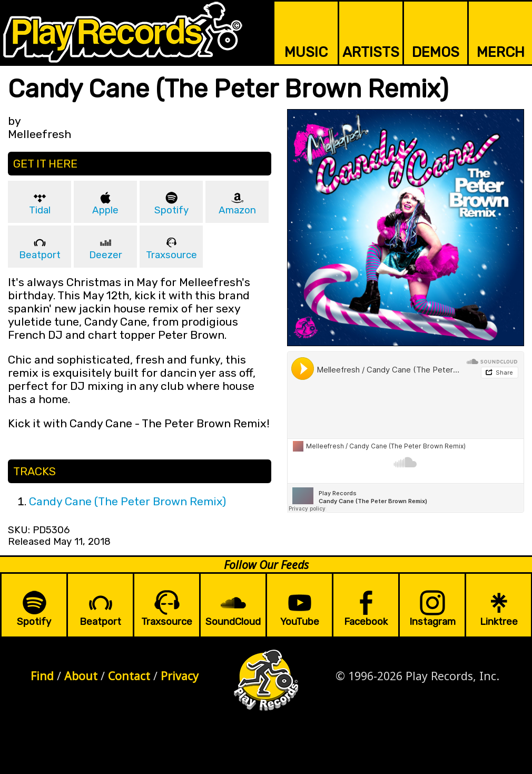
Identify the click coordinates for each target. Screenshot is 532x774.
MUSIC (306, 52)
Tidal (40, 210)
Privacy (180, 676)
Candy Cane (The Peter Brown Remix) (127, 501)
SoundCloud (233, 622)
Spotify (171, 210)
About (81, 676)
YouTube (300, 622)
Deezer (106, 255)
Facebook (366, 622)
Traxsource (171, 255)
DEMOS (436, 52)
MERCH (501, 52)
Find (42, 676)
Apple (105, 210)
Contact (129, 676)
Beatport (40, 255)
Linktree (499, 622)
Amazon (237, 210)
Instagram (432, 622)
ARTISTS (371, 52)
